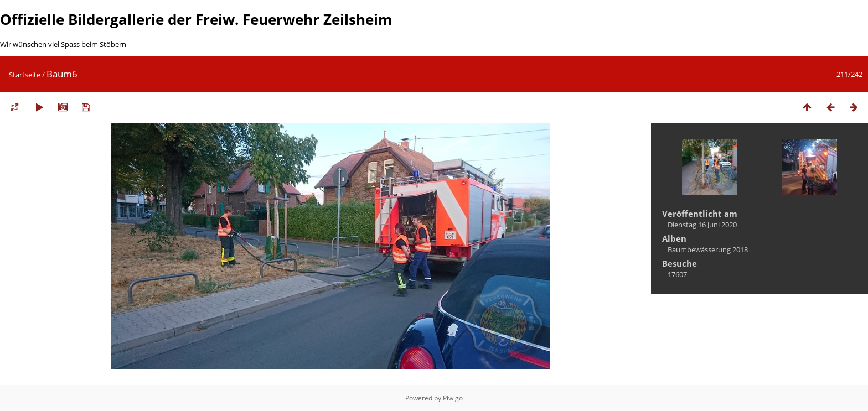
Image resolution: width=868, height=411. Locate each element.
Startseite (25, 75)
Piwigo (453, 398)
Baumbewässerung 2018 (708, 249)
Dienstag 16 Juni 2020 (702, 225)
